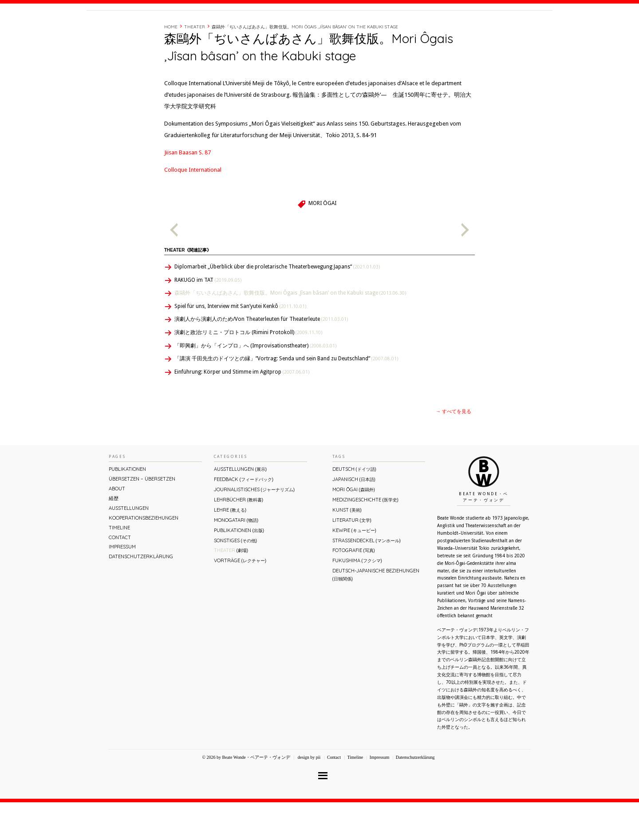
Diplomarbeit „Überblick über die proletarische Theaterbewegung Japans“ (277, 304)
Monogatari (236, 558)
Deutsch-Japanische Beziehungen (376, 612)
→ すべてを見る (454, 449)
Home (171, 65)
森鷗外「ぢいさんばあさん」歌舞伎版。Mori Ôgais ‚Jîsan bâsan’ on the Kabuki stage (305, 65)
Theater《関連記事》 (188, 288)
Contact (485, 28)
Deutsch (354, 507)
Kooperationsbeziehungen (144, 556)
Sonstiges (235, 578)
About (410, 28)
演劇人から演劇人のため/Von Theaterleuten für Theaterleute (261, 357)
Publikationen (127, 507)
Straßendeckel (367, 578)
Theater (195, 65)
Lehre (230, 548)
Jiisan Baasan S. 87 (187, 190)
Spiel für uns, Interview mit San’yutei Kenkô (240, 344)
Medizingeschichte (365, 537)
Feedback (244, 517)
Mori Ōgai (322, 241)
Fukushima (357, 598)
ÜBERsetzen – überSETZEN (142, 517)
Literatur (352, 558)
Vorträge (240, 598)
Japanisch (354, 517)
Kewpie (354, 568)
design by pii (308, 795)
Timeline (455, 28)
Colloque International (193, 207)
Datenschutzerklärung (141, 594)
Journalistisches (254, 527)
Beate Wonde (144, 30)
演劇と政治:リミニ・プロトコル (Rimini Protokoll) (248, 370)
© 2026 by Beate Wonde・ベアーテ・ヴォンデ (246, 795)
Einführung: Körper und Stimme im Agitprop (242, 410)
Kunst (347, 548)
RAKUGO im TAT (208, 318)
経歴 (431, 28)
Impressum (122, 584)
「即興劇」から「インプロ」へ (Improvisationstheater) (255, 383)
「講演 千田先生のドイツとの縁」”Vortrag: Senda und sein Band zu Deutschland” (286, 396)
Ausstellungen (129, 546)
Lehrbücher (239, 537)
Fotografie (354, 588)
